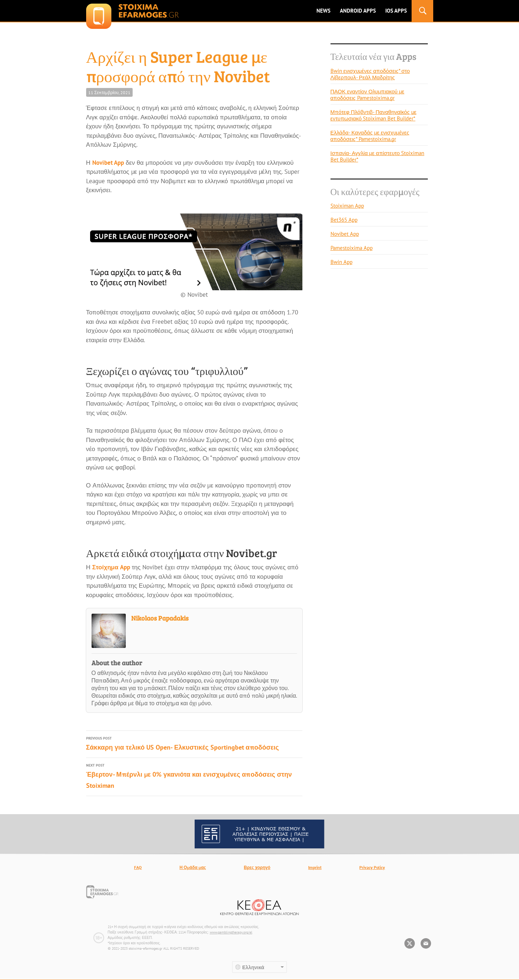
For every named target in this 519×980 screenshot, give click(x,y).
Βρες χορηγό (257, 867)
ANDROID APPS (358, 11)
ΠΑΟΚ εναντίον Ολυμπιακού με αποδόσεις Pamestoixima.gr (367, 95)
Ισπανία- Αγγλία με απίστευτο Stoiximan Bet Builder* (378, 156)
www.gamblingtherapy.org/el (231, 932)
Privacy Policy (372, 867)
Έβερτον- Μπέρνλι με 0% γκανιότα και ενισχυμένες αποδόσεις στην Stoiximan (194, 776)
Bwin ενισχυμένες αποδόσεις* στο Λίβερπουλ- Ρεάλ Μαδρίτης (370, 74)
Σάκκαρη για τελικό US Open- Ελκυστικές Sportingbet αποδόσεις (194, 743)
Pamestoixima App (352, 248)
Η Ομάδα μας (193, 867)
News (323, 11)
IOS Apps (396, 11)
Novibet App (108, 163)
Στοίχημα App (111, 567)
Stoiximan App (347, 206)
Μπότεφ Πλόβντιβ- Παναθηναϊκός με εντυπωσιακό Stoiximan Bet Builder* (374, 115)
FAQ (138, 867)
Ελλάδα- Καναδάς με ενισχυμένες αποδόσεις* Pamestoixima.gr (370, 136)
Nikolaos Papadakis (160, 618)
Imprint (315, 867)
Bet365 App (344, 220)
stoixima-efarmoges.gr (132, 11)
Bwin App (341, 262)
